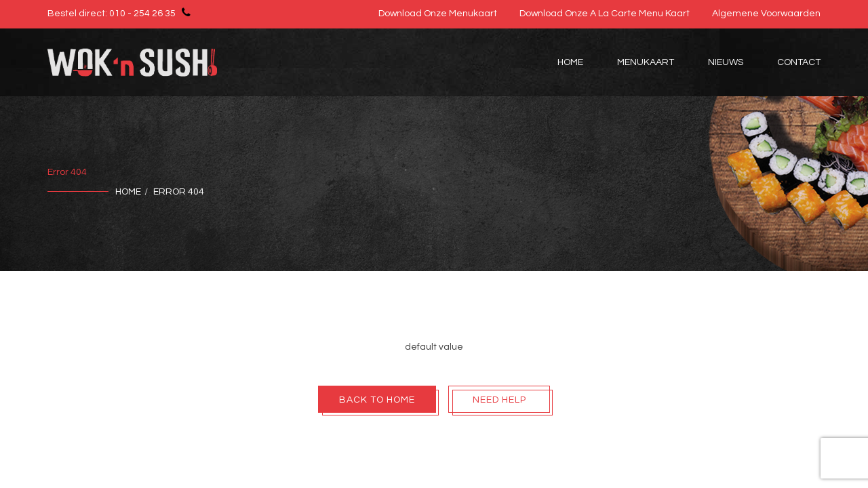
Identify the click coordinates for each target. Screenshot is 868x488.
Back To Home (377, 400)
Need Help (499, 400)
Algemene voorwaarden (766, 14)
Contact (799, 62)
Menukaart (646, 62)
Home (570, 62)
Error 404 (179, 192)
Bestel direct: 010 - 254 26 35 (121, 12)
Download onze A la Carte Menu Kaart (605, 14)
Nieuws (726, 62)
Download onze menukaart (438, 14)
